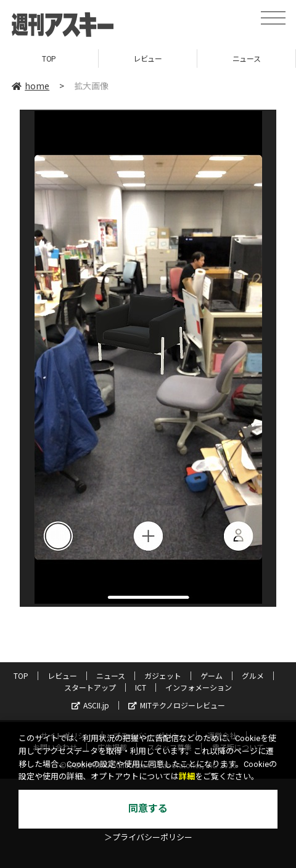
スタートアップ (90, 687)
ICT (141, 687)
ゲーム (212, 675)
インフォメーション (199, 687)
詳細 (187, 777)
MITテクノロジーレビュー (177, 705)
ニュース (246, 58)
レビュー (147, 58)
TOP (49, 58)
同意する (148, 809)
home (31, 86)
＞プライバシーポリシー (148, 838)
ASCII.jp (90, 705)
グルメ (253, 675)
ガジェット (163, 675)
